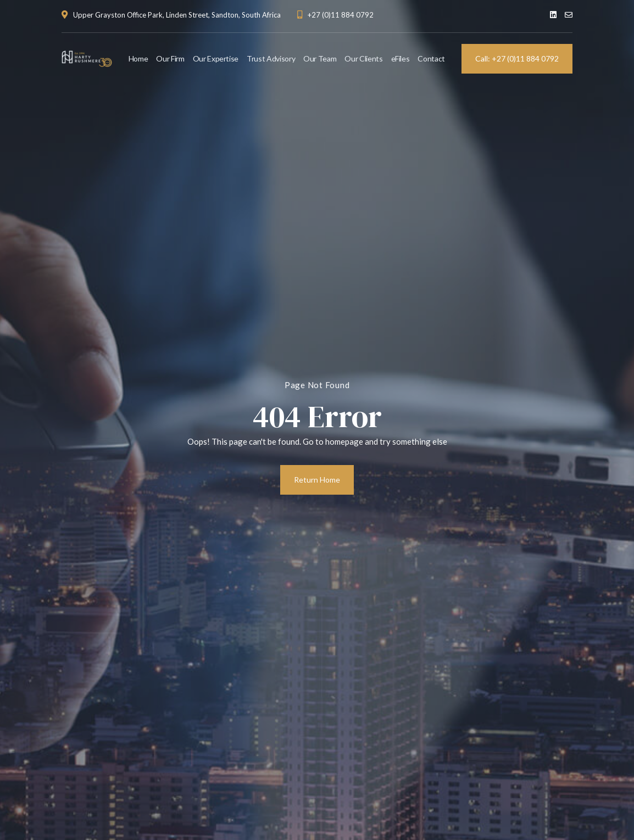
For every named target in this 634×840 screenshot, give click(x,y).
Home (138, 58)
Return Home (317, 480)
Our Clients (363, 58)
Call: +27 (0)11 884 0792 (517, 58)
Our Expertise (216, 58)
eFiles (401, 58)
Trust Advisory (271, 58)
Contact (431, 58)
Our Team (320, 58)
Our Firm (170, 58)
